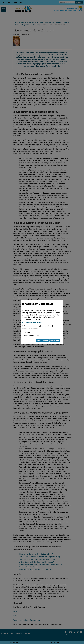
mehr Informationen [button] (31, 329)
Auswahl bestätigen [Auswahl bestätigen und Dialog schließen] (42, 340)
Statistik (26, 332)
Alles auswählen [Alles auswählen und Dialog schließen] (55, 340)
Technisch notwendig (37, 326)
